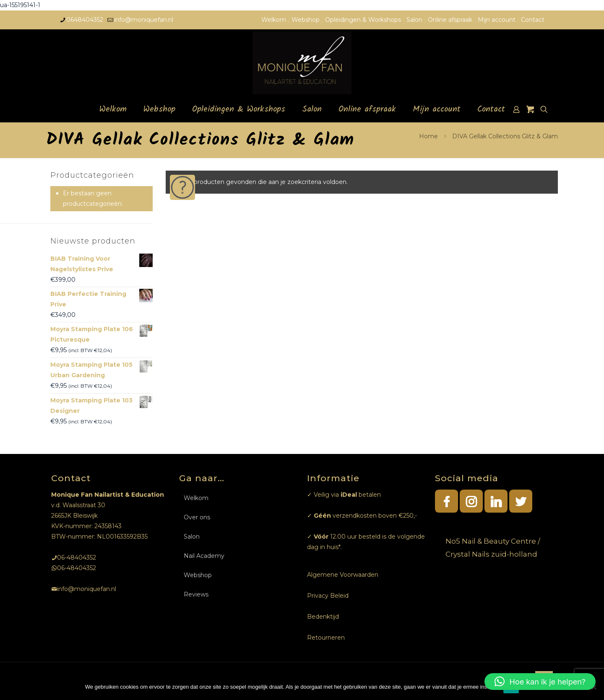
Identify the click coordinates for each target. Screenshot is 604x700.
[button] (540, 682)
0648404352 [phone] (85, 20)
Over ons (197, 517)
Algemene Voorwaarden (343, 575)
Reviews (196, 594)
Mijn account (497, 20)
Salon (414, 20)
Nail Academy (204, 556)
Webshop (306, 20)
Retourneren (326, 638)
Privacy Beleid (328, 596)
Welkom (274, 20)
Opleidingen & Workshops (363, 20)
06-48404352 (77, 557)
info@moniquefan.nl (87, 589)
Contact (533, 20)
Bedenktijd (323, 617)
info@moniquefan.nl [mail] (144, 20)
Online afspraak (450, 20)
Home (428, 136)
